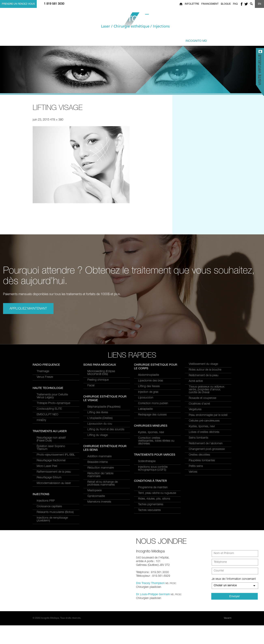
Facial (91, 423)
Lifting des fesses (149, 387)
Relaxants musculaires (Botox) (106, 383)
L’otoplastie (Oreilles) (100, 456)
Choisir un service (225, 604)
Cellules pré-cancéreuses (204, 421)
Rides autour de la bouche (205, 370)
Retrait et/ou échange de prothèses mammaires (102, 521)
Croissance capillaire (100, 377)
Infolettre (192, 4)
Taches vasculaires (149, 510)
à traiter (98, 39)
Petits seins (196, 466)
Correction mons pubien (153, 404)
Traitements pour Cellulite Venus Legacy (52, 459)
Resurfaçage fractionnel (51, 394)
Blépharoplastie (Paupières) (104, 444)
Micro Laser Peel (47, 400)
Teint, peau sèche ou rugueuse (157, 493)
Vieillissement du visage (203, 364)
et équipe (157, 39)
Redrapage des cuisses (152, 415)
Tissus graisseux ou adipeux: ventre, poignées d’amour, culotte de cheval (207, 390)
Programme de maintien (153, 488)
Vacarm (228, 637)
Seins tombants (199, 438)
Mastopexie (94, 528)
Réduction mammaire (101, 505)
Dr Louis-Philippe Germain (153, 613)
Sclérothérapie (147, 461)
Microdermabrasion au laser (54, 417)
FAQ (235, 4)
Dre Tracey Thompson (150, 602)
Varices (193, 472)
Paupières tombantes (202, 461)
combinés (128, 39)
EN (260, 4)
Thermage (43, 435)
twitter (246, 4)
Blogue (226, 4)
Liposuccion (146, 398)
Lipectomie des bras (151, 381)
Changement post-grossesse (207, 449)
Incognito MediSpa (132, 21)
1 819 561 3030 (54, 4)
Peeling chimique (98, 418)
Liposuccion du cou (100, 461)
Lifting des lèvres (98, 450)
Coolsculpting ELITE (49, 472)
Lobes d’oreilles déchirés (204, 432)
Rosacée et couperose (202, 398)
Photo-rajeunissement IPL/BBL (56, 389)
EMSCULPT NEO (47, 478)
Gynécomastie (96, 534)
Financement (210, 4)
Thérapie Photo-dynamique (53, 466)
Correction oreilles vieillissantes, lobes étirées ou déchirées (156, 441)
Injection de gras (148, 392)
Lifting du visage (98, 473)
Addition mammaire (99, 494)
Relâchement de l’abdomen (206, 444)
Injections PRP (96, 372)
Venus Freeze (45, 440)
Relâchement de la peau (204, 376)
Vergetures (195, 410)
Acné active (196, 381)
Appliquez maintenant (28, 309)
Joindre (221, 39)
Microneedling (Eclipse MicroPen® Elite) (101, 410)
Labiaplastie (145, 409)
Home (181, 4)
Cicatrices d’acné (199, 404)
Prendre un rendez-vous (18, 4)
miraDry (41, 483)
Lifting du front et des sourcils (106, 467)
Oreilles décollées (199, 455)
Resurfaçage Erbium (49, 411)
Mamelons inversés (99, 539)
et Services (68, 39)
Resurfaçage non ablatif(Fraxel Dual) (51, 373)
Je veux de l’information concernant (234, 598)
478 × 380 (57, 120)
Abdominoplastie (149, 375)
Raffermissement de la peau (54, 406)
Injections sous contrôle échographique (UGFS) (153, 469)
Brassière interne (98, 500)
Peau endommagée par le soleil (208, 415)
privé (192, 39)
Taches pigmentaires (151, 505)
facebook (241, 4)
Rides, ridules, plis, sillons (154, 499)
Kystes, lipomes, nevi (151, 433)
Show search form (251, 4)
